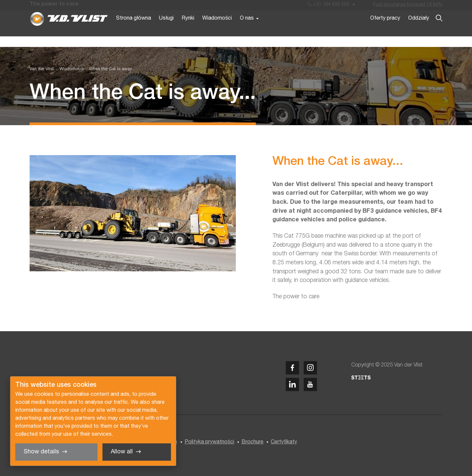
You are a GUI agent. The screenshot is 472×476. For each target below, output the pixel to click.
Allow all (122, 452)
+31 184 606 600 (328, 6)
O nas (247, 29)
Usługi (166, 29)
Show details (41, 452)
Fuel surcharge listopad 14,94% (408, 6)
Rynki (188, 29)
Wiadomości (217, 29)
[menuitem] (69, 69)
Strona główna (134, 29)
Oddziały (419, 29)
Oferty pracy (385, 29)
